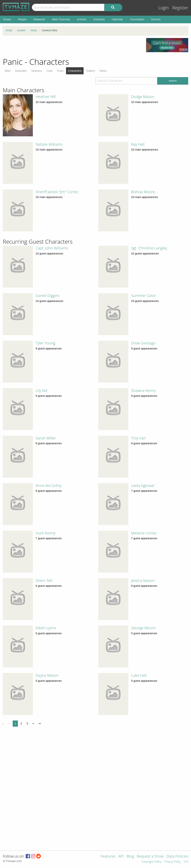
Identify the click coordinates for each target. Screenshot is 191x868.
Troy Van (138, 438)
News (103, 71)
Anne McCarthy (48, 486)
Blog (130, 857)
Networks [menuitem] (39, 19)
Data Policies (177, 857)
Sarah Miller (46, 438)
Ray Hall (138, 144)
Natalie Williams (49, 144)
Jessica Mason (143, 580)
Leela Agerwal (143, 486)
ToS (186, 862)
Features (108, 857)
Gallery (91, 71)
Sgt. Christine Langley (149, 248)
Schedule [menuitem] (99, 19)
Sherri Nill (44, 580)
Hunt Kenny (46, 533)
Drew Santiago (143, 343)
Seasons (37, 71)
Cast (50, 71)
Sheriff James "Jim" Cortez (57, 192)
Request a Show (150, 857)
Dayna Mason (47, 675)
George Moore (143, 628)
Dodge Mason (143, 97)
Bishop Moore (143, 192)
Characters (75, 71)
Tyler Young (45, 343)
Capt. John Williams (52, 248)
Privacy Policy (172, 862)
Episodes (21, 71)
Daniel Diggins (48, 296)
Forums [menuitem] (156, 19)
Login (164, 8)
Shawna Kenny (143, 391)
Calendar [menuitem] (117, 19)
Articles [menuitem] (82, 19)
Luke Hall (139, 675)
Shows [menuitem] (7, 19)
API (121, 857)
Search (173, 81)
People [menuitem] (22, 19)
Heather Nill (46, 97)
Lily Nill (42, 391)
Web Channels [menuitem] (61, 19)
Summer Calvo (143, 296)
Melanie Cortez (144, 533)
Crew (60, 71)
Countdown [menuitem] (137, 19)
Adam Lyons (46, 628)
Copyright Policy (151, 862)
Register (180, 8)
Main (8, 71)
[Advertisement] (72, 46)
